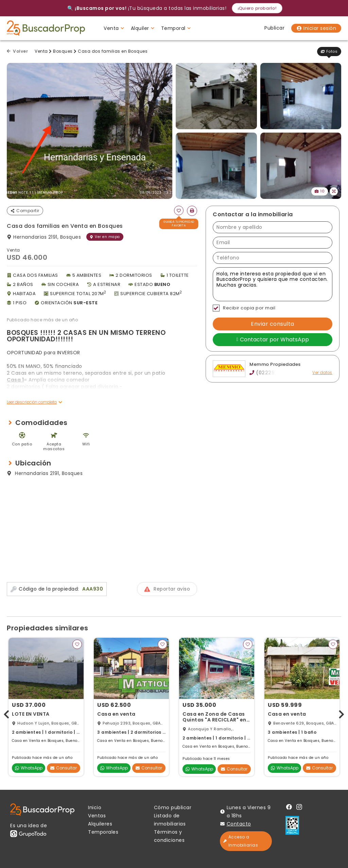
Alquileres (100, 824)
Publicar (274, 28)
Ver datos (322, 373)
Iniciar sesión (316, 28)
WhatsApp (29, 768)
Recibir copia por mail (244, 308)
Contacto (239, 824)
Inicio (95, 807)
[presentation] (6, 713)
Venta (41, 51)
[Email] (273, 243)
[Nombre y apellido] (273, 227)
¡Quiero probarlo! (257, 8)
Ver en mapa (105, 237)
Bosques (63, 51)
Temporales (103, 832)
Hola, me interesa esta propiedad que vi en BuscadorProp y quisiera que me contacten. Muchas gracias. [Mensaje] (273, 284)
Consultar (64, 768)
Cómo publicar (173, 807)
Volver (17, 51)
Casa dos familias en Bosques (113, 51)
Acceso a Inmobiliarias (241, 841)
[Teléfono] (273, 258)
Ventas (97, 816)
